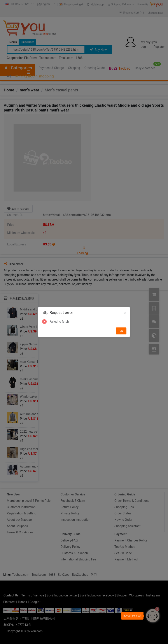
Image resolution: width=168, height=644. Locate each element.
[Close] (125, 313)
